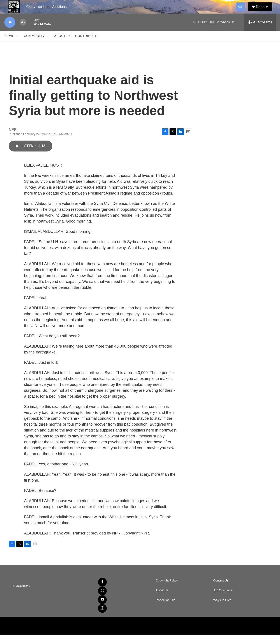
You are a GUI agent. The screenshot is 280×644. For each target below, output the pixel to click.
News (9, 45)
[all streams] (260, 32)
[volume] (23, 32)
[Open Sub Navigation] (18, 45)
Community (34, 45)
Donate (264, 11)
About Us (162, 600)
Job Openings (223, 600)
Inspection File (165, 610)
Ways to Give (222, 610)
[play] (10, 32)
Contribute (86, 45)
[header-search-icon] (242, 12)
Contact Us (221, 590)
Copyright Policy (167, 590)
